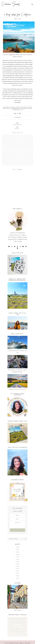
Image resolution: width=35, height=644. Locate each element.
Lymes (21, 107)
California (6, 107)
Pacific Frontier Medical (14, 109)
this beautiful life (18, 110)
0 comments (17, 117)
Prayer (30, 109)
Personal (25, 109)
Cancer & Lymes (14, 107)
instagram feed (12, 55)
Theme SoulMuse (25, 643)
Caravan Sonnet (11, 4)
